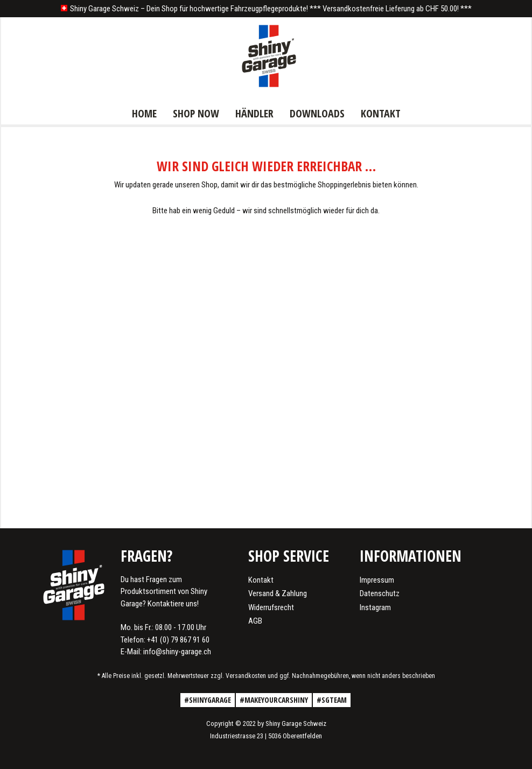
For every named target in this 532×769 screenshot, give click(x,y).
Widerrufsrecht (271, 607)
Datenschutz (380, 593)
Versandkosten (246, 676)
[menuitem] (144, 113)
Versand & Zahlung (278, 593)
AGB (255, 621)
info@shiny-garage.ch (177, 652)
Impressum (377, 580)
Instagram (375, 607)
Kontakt (261, 580)
